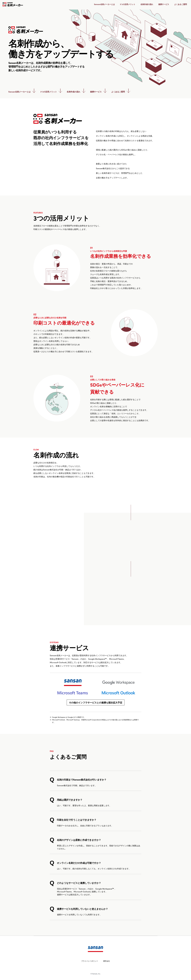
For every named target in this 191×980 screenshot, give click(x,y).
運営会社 (107, 961)
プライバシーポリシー (90, 961)
